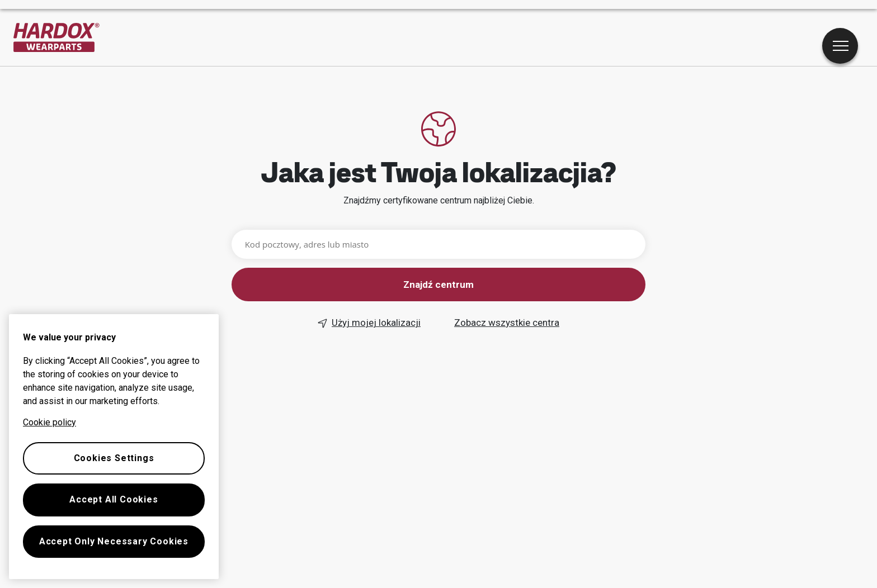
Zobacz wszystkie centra (507, 323)
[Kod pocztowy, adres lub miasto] (439, 244)
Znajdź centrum (438, 284)
